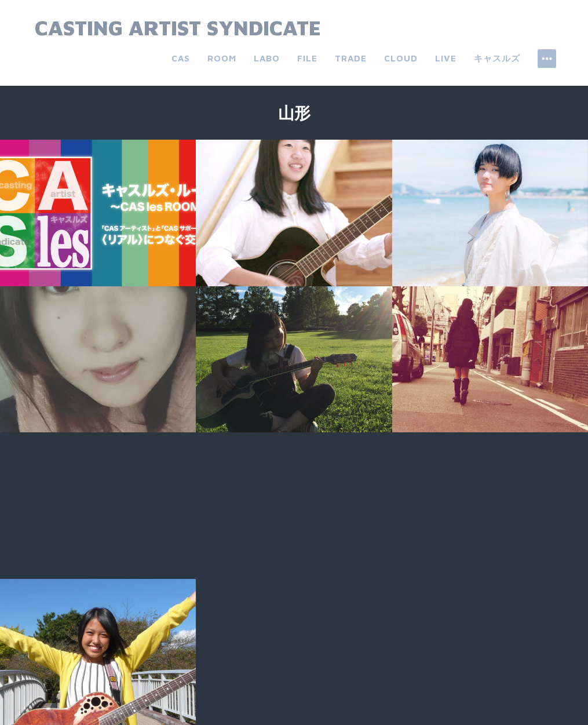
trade (351, 58)
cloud (401, 58)
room (222, 58)
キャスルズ (497, 58)
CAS (181, 58)
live (446, 58)
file (307, 58)
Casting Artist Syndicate (178, 28)
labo (267, 58)
